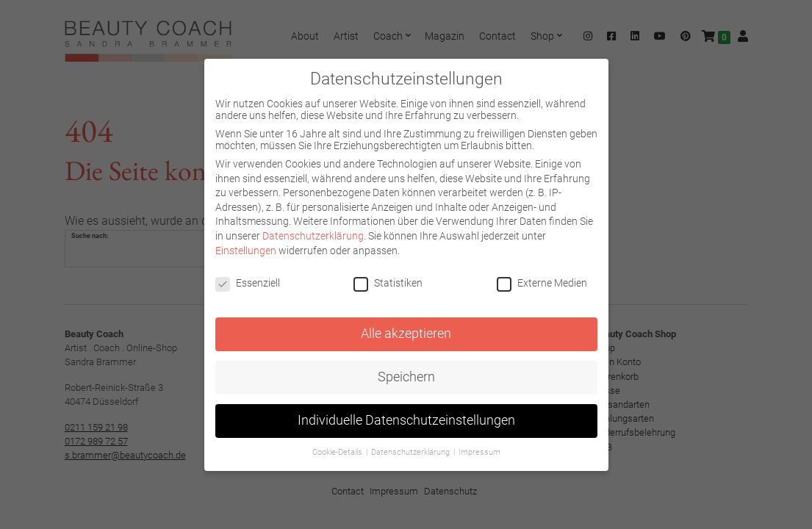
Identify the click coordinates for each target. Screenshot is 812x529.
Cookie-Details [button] (338, 452)
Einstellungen (246, 251)
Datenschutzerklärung (313, 236)
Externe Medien (542, 283)
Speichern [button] (406, 377)
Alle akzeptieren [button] (406, 334)
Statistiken (388, 283)
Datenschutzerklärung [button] (412, 452)
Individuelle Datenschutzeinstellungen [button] (406, 420)
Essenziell (248, 283)
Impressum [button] (479, 452)
